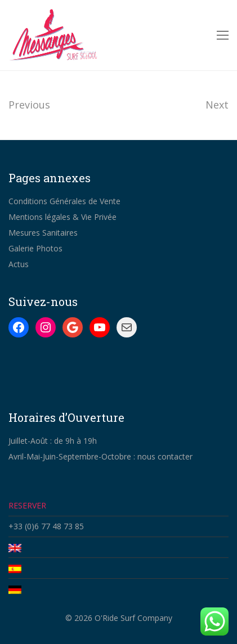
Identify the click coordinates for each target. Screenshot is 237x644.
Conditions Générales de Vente (64, 201)
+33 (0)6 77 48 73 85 (46, 526)
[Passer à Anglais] (118, 547)
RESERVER (27, 505)
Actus (19, 264)
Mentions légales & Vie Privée (62, 217)
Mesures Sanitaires (43, 233)
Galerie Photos (35, 248)
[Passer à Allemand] (118, 589)
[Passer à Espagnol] (118, 568)
